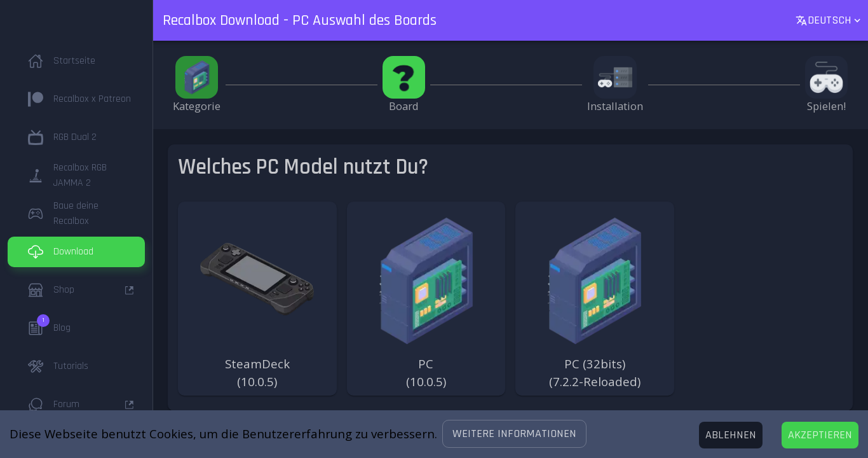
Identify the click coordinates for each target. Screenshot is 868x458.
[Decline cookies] (731, 435)
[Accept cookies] (820, 435)
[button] (514, 434)
